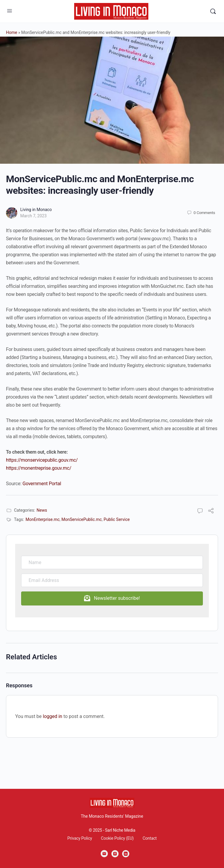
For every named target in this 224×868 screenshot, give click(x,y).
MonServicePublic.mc (81, 519)
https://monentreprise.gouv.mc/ (39, 468)
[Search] (213, 11)
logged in (53, 716)
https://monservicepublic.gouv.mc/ (42, 460)
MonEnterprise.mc (43, 519)
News (42, 510)
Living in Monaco (36, 210)
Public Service (117, 519)
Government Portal (42, 484)
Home (12, 32)
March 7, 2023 (34, 216)
